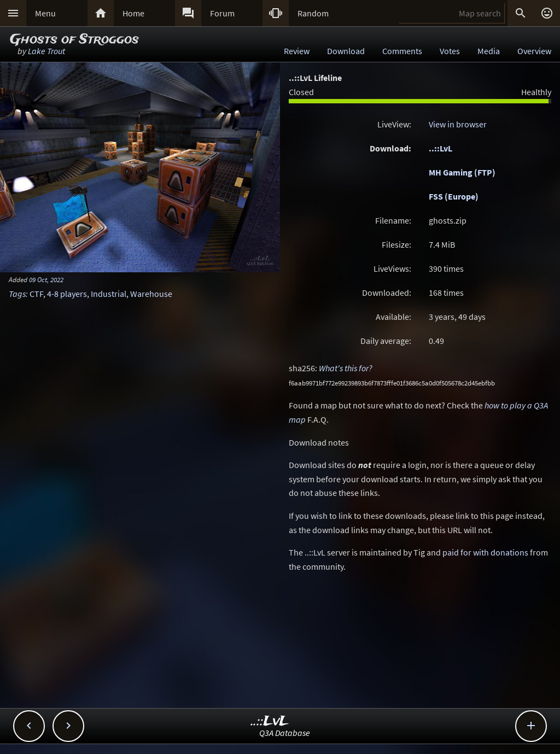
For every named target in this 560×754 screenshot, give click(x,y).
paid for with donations (485, 552)
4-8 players (67, 294)
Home (133, 13)
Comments (402, 51)
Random (313, 13)
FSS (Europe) (454, 196)
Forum (222, 13)
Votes (450, 51)
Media (489, 51)
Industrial (109, 294)
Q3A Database (285, 733)
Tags (17, 294)
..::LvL (441, 148)
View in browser (458, 124)
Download (346, 51)
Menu (45, 13)
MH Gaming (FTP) (462, 172)
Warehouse (151, 294)
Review (297, 51)
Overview (534, 51)
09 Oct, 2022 (46, 279)
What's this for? (346, 368)
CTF (36, 294)
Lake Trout (46, 51)
